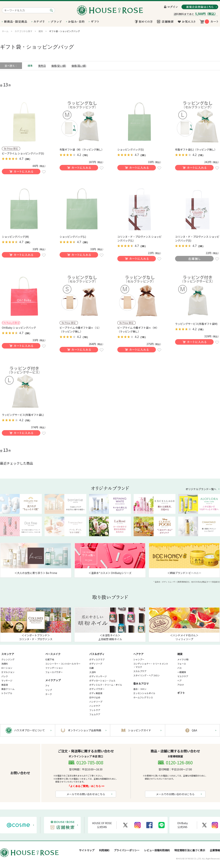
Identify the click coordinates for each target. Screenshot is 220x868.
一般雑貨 (182, 672)
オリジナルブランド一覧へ (201, 489)
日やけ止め (95, 697)
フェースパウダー (54, 672)
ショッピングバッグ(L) (73, 237)
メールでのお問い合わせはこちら (86, 794)
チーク (49, 694)
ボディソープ (96, 664)
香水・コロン (140, 689)
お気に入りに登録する (44, 172)
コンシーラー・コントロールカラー (63, 664)
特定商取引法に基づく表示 (190, 850)
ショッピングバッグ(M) (15, 237)
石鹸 (91, 668)
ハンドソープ (96, 702)
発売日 (42, 66)
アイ (47, 686)
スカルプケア (140, 671)
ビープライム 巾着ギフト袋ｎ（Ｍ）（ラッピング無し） (138, 330)
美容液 (5, 685)
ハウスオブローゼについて (30, 730)
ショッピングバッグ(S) (131, 149)
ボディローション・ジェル (102, 680)
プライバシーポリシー (127, 850)
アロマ (181, 685)
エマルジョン (8, 672)
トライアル (7, 693)
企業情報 (215, 850)
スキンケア (8, 654)
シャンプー (139, 659)
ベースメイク (53, 654)
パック (5, 676)
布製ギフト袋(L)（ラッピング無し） (196, 149)
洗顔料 (5, 664)
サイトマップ (87, 850)
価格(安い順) (59, 66)
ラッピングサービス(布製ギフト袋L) (23, 415)
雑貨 (180, 654)
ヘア (179, 680)
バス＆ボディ (97, 654)
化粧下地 (50, 659)
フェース (182, 664)
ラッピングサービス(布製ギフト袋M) (196, 324)
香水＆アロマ (141, 683)
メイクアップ (53, 680)
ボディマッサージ (98, 676)
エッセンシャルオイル (144, 693)
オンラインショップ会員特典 (85, 730)
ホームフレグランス (143, 697)
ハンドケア (95, 706)
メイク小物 (183, 659)
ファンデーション (54, 668)
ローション (7, 668)
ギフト (181, 693)
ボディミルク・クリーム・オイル (106, 685)
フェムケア (95, 714)
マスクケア (183, 676)
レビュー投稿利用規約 (157, 850)
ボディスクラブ (97, 659)
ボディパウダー (97, 689)
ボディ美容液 (96, 693)
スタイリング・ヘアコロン (146, 675)
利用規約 (104, 850)
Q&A (194, 730)
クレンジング (8, 659)
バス (179, 668)
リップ (49, 690)
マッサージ (7, 680)
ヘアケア (138, 654)
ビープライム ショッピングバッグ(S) (23, 153)
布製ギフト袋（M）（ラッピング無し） (82, 149)
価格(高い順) (79, 66)
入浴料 (93, 672)
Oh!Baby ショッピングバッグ (19, 328)
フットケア (95, 710)
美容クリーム (8, 689)
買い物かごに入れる (21, 172)
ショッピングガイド (140, 730)
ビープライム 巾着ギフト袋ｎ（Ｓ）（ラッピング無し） (80, 330)
